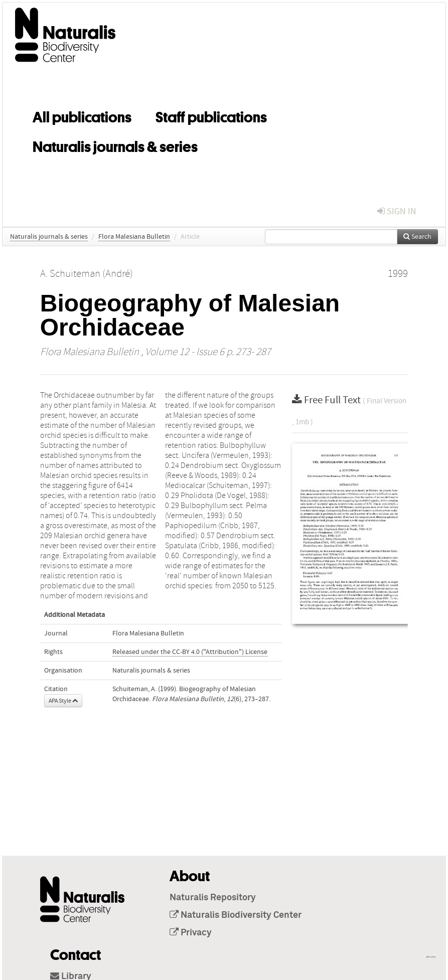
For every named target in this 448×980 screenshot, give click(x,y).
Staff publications (211, 115)
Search (417, 237)
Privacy (191, 933)
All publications (82, 115)
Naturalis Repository (213, 898)
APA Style (63, 701)
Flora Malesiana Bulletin (134, 237)
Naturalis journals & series (115, 145)
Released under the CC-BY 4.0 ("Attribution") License (190, 652)
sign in (397, 211)
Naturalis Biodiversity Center (236, 915)
